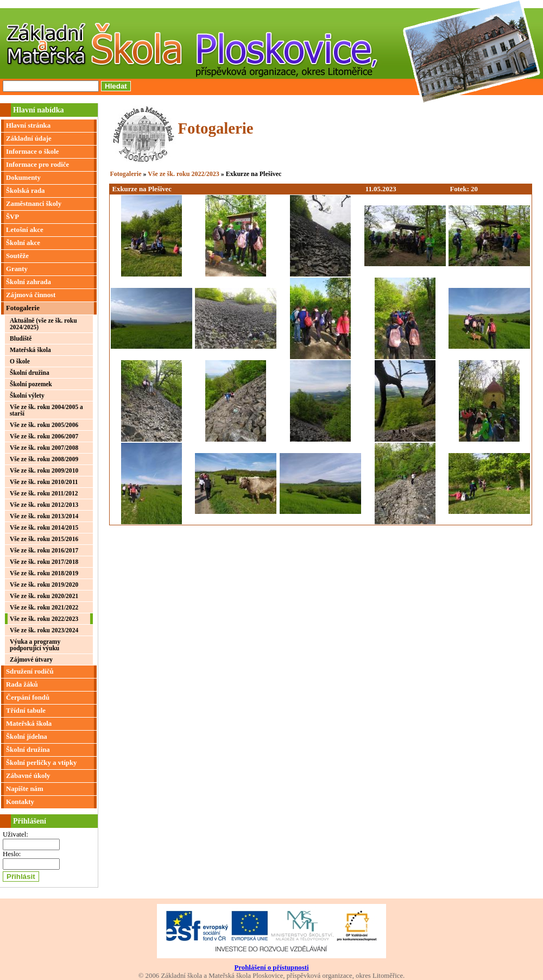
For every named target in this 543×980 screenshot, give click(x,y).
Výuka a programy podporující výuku (35, 645)
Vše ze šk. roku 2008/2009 (44, 459)
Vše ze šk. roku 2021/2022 (44, 607)
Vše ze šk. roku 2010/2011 (44, 482)
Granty (17, 269)
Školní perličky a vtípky (42, 763)
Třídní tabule (26, 711)
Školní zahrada (29, 282)
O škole (20, 361)
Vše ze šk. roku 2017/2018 (44, 562)
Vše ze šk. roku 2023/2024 (44, 630)
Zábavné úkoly (28, 776)
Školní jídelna (27, 737)
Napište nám (25, 789)
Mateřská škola (30, 350)
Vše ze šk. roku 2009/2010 (44, 470)
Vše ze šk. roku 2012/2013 (44, 505)
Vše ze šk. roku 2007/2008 (44, 448)
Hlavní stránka (28, 125)
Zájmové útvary (31, 659)
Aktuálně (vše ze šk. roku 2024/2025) (43, 324)
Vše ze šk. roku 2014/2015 (44, 527)
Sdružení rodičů (30, 671)
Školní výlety (27, 395)
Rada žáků (22, 684)
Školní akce (23, 243)
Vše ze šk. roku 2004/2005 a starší (46, 410)
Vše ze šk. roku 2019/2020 (44, 585)
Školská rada (25, 191)
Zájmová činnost (31, 295)
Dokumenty (23, 178)
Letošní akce (25, 230)
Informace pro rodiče (37, 165)
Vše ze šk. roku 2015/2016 (44, 539)
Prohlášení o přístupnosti (271, 968)
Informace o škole (32, 152)
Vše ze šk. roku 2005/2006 (44, 425)
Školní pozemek (31, 384)
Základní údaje (29, 139)
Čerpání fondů (28, 698)
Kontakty (20, 802)
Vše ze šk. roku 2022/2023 (44, 619)
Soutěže (17, 256)
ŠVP (12, 217)
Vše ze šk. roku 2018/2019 (44, 573)
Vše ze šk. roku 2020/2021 (44, 596)
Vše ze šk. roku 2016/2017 (44, 550)
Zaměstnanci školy (34, 204)
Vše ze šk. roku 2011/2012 (44, 493)
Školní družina (30, 373)
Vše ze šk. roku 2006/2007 (44, 436)
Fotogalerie (23, 308)
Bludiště (21, 338)
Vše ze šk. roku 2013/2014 (44, 516)
